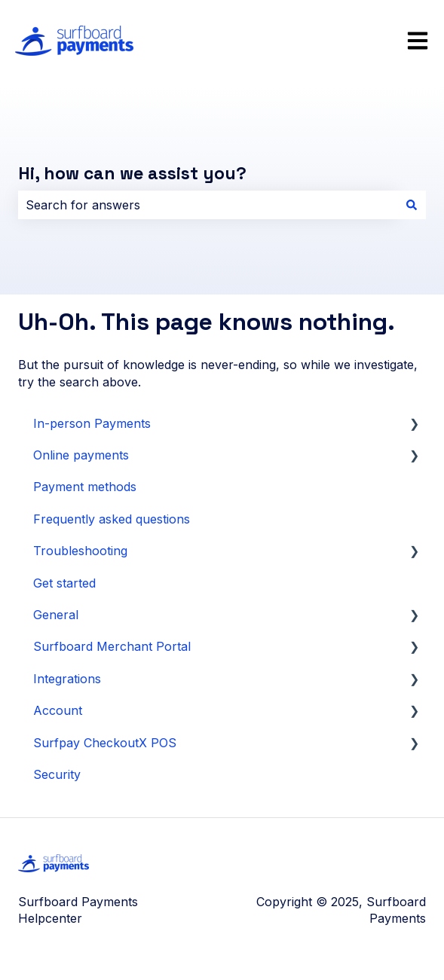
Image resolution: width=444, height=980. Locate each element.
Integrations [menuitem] (67, 679)
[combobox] (208, 205)
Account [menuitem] (58, 710)
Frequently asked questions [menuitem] (112, 519)
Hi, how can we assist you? (132, 173)
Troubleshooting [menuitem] (80, 551)
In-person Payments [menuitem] (92, 423)
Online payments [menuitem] (81, 455)
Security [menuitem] (57, 774)
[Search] (412, 205)
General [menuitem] (56, 615)
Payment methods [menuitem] (85, 487)
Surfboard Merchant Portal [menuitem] (112, 646)
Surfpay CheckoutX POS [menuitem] (105, 743)
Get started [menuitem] (64, 583)
